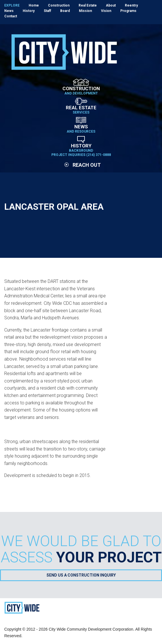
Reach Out (83, 165)
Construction (59, 5)
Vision (106, 11)
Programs (128, 11)
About (111, 5)
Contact (11, 16)
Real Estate (88, 5)
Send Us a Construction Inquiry (81, 575)
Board (65, 11)
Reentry (131, 5)
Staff (47, 11)
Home (34, 5)
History (29, 11)
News (9, 11)
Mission (85, 11)
